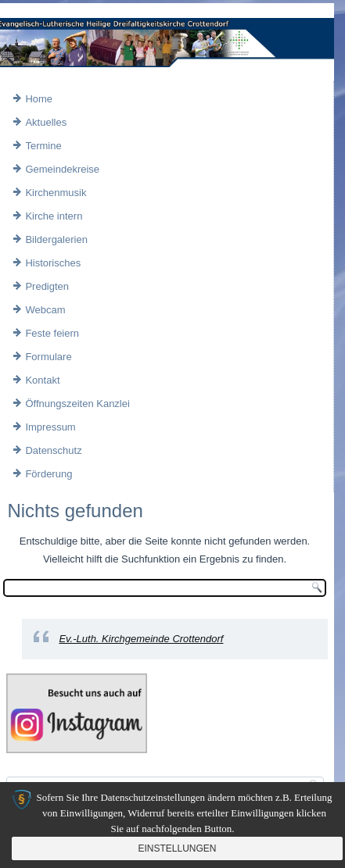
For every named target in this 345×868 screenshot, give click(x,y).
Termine (43, 146)
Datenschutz (53, 450)
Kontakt (42, 380)
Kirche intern (54, 216)
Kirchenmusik (56, 193)
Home (39, 99)
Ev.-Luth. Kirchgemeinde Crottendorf (141, 639)
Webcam (45, 310)
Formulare (48, 357)
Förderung (49, 474)
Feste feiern (52, 333)
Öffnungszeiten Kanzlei (77, 404)
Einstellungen (177, 848)
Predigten (47, 286)
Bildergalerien (56, 239)
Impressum (50, 427)
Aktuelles (46, 122)
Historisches (53, 263)
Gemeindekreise (62, 169)
